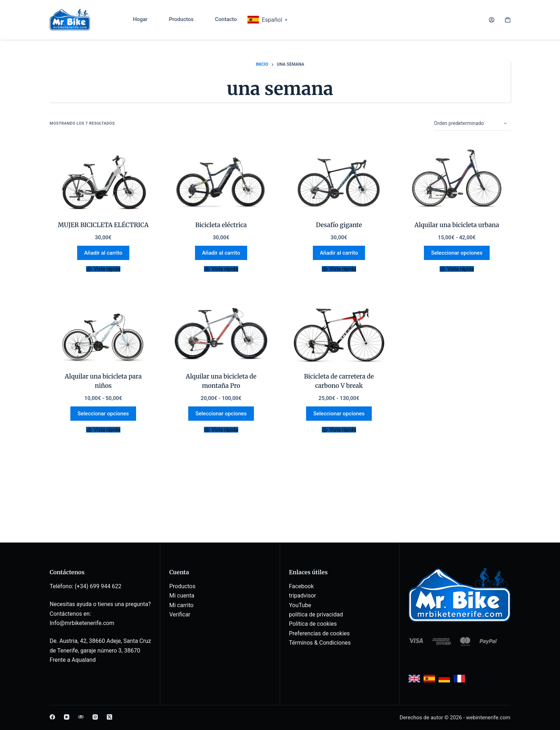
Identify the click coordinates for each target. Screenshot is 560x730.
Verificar (180, 614)
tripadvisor (302, 596)
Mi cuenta (182, 596)
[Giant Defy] (339, 179)
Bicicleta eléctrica (221, 225)
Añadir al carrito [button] (103, 253)
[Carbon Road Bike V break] (339, 331)
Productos (181, 19)
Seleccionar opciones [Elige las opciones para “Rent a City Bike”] (457, 253)
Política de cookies (313, 624)
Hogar (140, 19)
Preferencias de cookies (319, 633)
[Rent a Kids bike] (103, 331)
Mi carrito (181, 605)
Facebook (301, 586)
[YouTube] (67, 717)
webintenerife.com (488, 717)
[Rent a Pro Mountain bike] (221, 331)
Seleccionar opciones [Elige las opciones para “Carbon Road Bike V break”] (339, 414)
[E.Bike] (221, 179)
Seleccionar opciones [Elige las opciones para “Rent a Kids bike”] (103, 414)
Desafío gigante (339, 225)
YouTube (300, 605)
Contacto (226, 19)
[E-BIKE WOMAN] (103, 179)
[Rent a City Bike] (457, 179)
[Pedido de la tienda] (472, 124)
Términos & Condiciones (320, 643)
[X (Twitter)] (109, 717)
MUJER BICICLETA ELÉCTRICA (103, 225)
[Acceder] (492, 20)
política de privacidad (316, 614)
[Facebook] (52, 717)
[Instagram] (95, 717)
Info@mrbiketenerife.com (82, 623)
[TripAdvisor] (81, 717)
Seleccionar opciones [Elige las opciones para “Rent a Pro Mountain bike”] (221, 414)
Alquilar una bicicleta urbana (457, 225)
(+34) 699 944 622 (98, 586)
